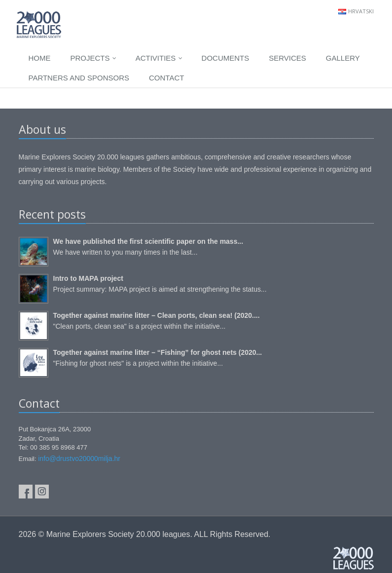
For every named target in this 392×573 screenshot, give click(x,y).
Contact (166, 78)
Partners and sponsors (79, 78)
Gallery (343, 58)
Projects (93, 58)
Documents (226, 58)
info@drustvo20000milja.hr (79, 458)
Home (40, 58)
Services (287, 58)
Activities (159, 58)
